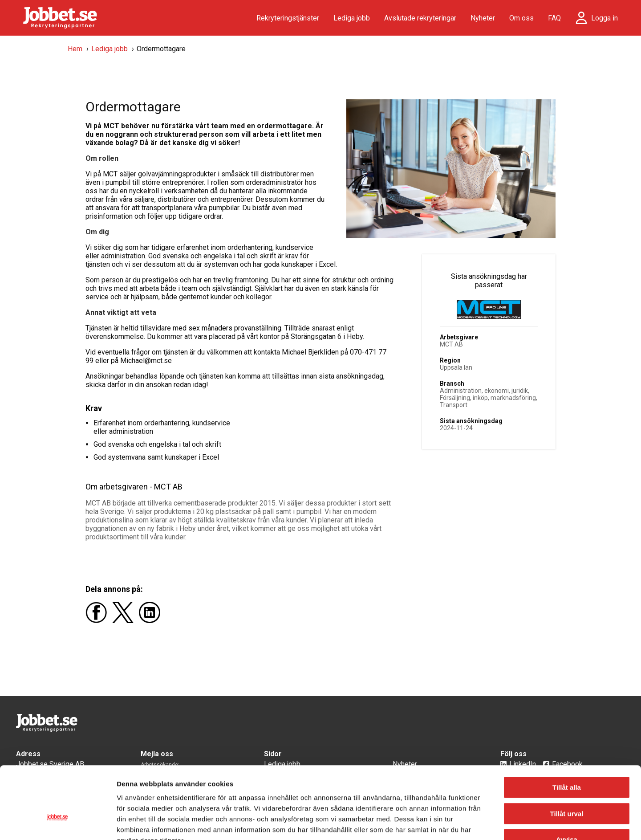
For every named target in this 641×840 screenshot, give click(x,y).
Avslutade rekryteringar (420, 18)
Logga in (604, 18)
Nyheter (483, 18)
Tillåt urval (567, 757)
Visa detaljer (483, 822)
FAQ (554, 18)
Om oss (521, 18)
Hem (75, 49)
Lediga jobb (352, 18)
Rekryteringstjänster (288, 18)
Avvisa (567, 783)
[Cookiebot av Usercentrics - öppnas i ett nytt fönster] (58, 823)
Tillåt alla (567, 731)
